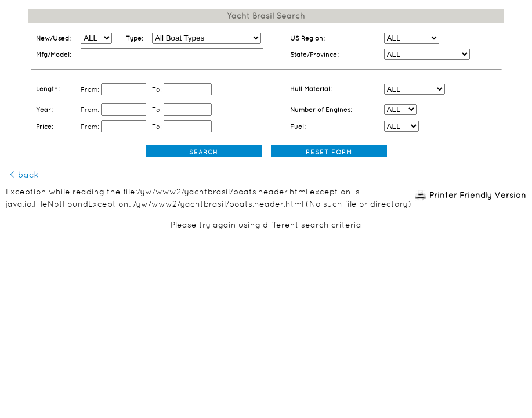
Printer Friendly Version (478, 195)
